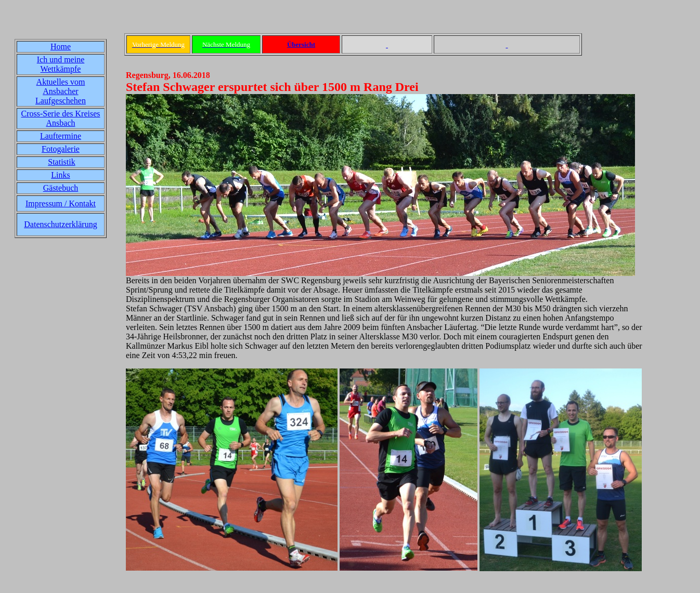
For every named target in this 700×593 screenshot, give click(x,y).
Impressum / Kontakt (61, 203)
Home (61, 47)
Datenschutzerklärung (60, 224)
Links (60, 175)
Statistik (61, 162)
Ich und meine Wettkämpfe (61, 64)
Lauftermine (61, 136)
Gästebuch (61, 188)
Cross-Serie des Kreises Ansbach (61, 118)
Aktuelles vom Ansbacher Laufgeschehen (61, 91)
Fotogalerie (61, 149)
